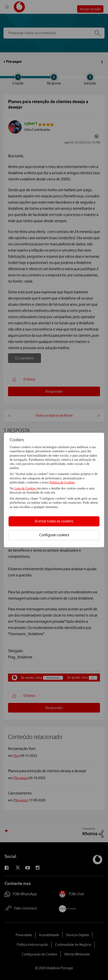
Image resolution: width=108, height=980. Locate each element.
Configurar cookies (54, 535)
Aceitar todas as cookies (54, 521)
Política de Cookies (62, 482)
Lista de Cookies (26, 488)
